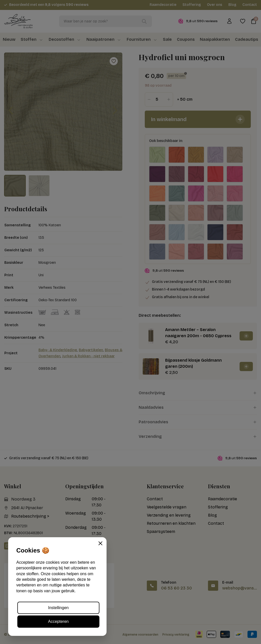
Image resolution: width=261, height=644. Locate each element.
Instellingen (58, 608)
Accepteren (58, 621)
